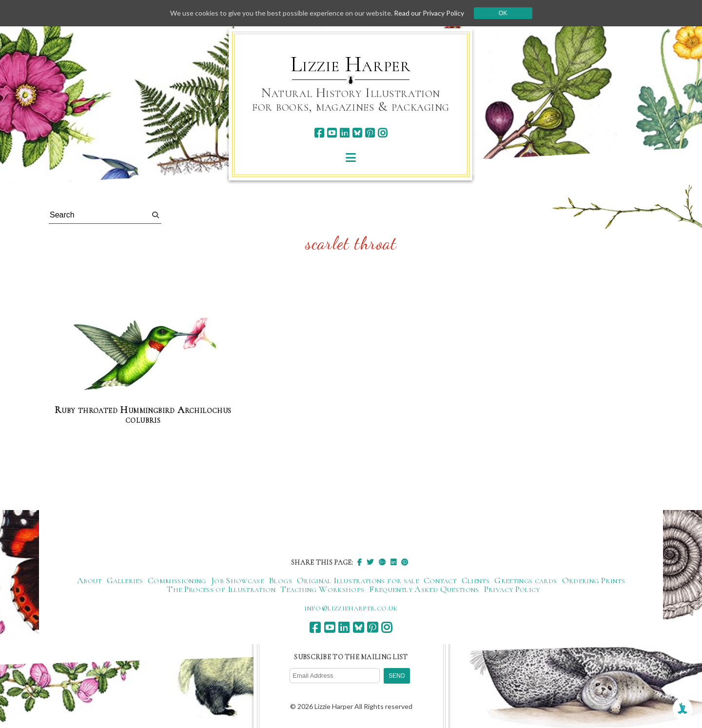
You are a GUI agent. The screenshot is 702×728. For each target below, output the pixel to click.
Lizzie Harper (351, 64)
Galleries (125, 580)
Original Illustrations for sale (358, 580)
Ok (503, 13)
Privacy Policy (512, 589)
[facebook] (319, 133)
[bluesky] (357, 133)
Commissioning (177, 580)
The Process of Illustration (221, 589)
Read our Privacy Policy (429, 13)
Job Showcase (237, 580)
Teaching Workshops (322, 589)
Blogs (280, 580)
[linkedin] (344, 133)
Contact (440, 580)
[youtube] (332, 133)
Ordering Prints (594, 580)
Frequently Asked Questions (424, 589)
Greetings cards (526, 580)
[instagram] (382, 133)
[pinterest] (370, 133)
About (89, 580)
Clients (476, 580)
